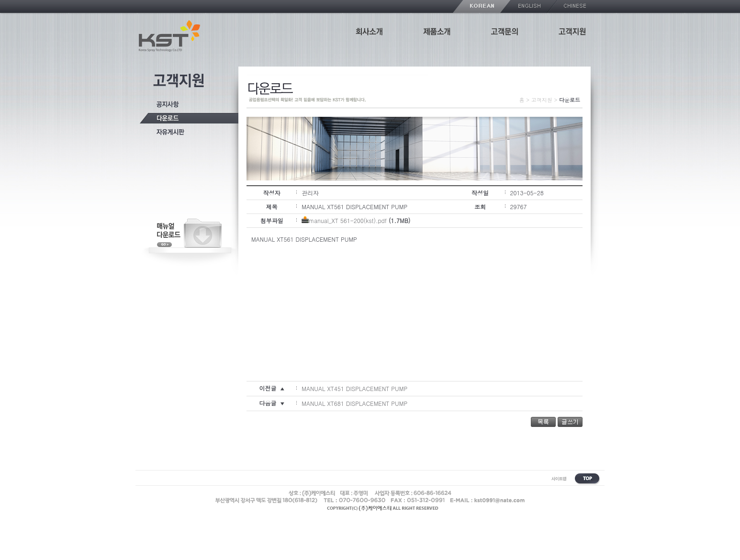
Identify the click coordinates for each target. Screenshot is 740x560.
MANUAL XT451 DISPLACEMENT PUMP (354, 388)
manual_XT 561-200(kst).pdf (348, 220)
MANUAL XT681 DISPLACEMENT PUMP (354, 403)
